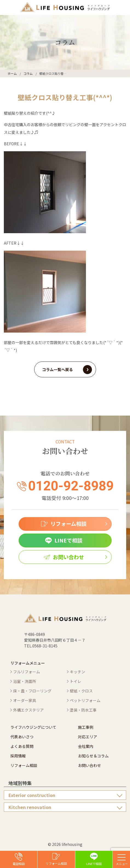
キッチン (77, 672)
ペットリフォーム (85, 700)
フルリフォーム (27, 672)
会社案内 (86, 746)
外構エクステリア (28, 710)
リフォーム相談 (24, 765)
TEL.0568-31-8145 (41, 646)
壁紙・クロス (81, 691)
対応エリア (88, 737)
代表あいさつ (22, 737)
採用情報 (18, 756)
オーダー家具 (25, 700)
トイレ (76, 681)
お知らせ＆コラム (93, 756)
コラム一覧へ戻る (57, 369)
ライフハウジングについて (33, 727)
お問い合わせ (89, 765)
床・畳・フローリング (32, 691)
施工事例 (86, 727)
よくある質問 (22, 746)
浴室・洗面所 (25, 681)
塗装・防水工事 (83, 710)
